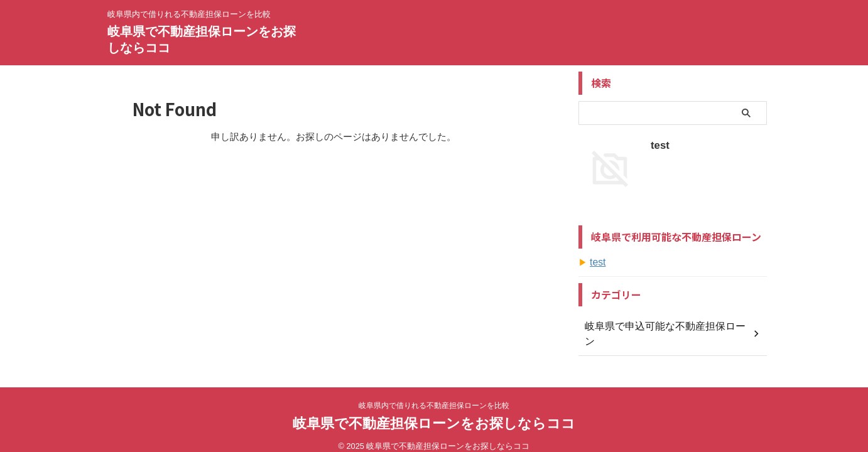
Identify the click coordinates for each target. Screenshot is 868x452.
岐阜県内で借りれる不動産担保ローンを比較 (434, 393)
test (659, 144)
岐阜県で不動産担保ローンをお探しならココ (434, 411)
